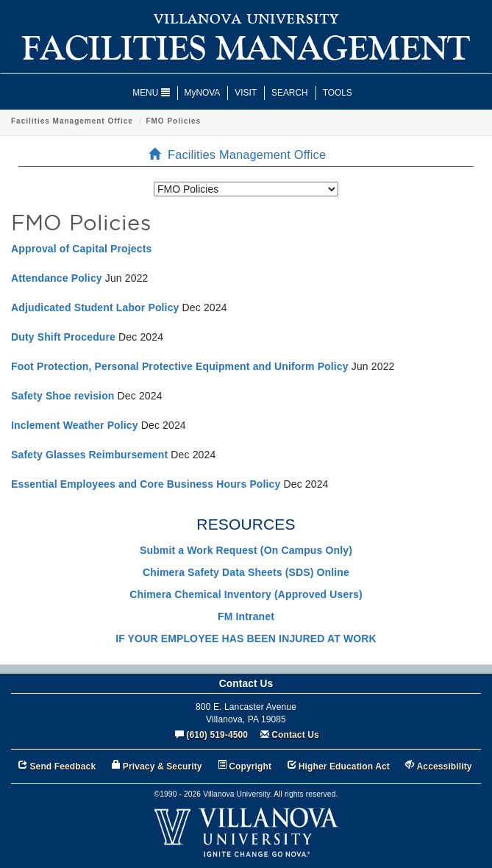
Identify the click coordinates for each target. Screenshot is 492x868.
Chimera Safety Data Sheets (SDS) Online (246, 572)
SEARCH (290, 93)
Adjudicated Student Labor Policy (95, 307)
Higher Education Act (344, 766)
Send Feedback (63, 766)
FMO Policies (173, 121)
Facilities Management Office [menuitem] (242, 154)
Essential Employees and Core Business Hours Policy (146, 484)
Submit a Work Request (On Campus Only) (246, 550)
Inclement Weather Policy (75, 425)
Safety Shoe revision (63, 396)
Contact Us (295, 735)
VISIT (246, 93)
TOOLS (338, 93)
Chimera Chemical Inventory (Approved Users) (246, 594)
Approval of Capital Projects (81, 249)
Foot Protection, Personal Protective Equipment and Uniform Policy (180, 366)
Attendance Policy (57, 278)
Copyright (250, 766)
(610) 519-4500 (217, 735)
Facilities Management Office (72, 121)
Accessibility (445, 766)
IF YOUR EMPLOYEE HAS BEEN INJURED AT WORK (246, 638)
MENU (151, 93)
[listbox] (246, 189)
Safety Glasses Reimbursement (89, 455)
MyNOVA (203, 93)
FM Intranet (246, 616)
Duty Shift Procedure (63, 337)
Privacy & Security (163, 766)
